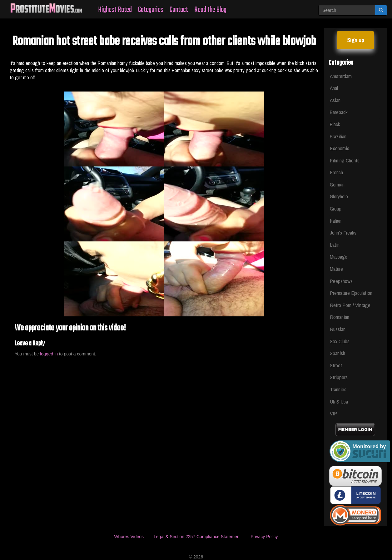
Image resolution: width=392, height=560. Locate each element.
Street (336, 365)
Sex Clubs (340, 341)
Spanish (337, 353)
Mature (336, 269)
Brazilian (338, 136)
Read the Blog (210, 10)
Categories (151, 10)
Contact (179, 10)
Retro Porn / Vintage (350, 305)
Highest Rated (115, 10)
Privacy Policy (264, 537)
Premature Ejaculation (351, 293)
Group (336, 208)
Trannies (338, 389)
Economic (340, 148)
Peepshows (341, 281)
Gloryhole (339, 196)
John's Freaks (343, 233)
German (337, 184)
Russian (338, 329)
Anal (334, 88)
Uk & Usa (339, 401)
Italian (336, 221)
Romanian (340, 317)
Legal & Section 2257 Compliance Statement (197, 537)
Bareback (339, 112)
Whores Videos (129, 537)
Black (335, 124)
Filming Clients (345, 160)
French (336, 172)
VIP (333, 413)
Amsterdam (341, 76)
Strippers (339, 377)
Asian (335, 100)
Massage (339, 257)
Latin (335, 245)
